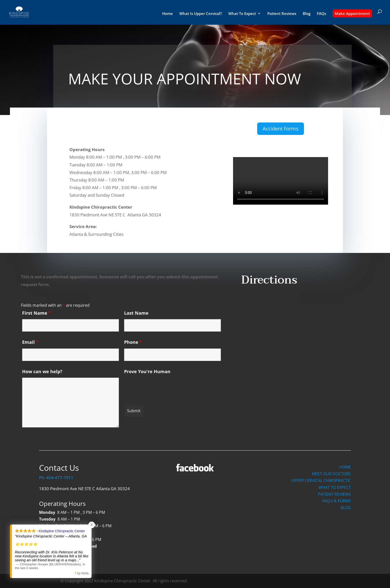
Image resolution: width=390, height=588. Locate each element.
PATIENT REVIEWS (334, 494)
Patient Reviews (282, 14)
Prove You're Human (147, 371)
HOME (345, 467)
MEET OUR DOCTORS (331, 474)
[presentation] (162, 387)
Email (30, 342)
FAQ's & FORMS (337, 501)
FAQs (321, 14)
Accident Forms (281, 129)
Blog (307, 14)
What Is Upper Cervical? (201, 14)
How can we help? (42, 371)
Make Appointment (352, 13)
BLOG (346, 508)
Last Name (136, 313)
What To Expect (242, 14)
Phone (133, 342)
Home (168, 14)
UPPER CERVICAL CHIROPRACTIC (321, 480)
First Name (37, 313)
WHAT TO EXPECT (335, 487)
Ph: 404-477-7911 (56, 478)
